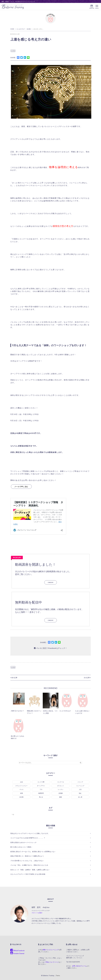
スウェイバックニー (21, 786)
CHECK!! (51, 582)
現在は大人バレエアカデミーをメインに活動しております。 (30, 833)
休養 (21, 793)
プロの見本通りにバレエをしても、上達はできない (27, 861)
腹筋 (61, 797)
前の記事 (14, 678)
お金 (21, 782)
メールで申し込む (21, 487)
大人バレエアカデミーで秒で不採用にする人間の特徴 (28, 874)
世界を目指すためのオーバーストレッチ (23, 842)
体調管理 (41, 793)
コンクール (61, 782)
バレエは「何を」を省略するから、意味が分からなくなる (29, 865)
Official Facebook (17, 951)
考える (41, 797)
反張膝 (61, 793)
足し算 (80, 797)
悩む (80, 793)
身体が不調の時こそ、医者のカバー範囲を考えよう (27, 856)
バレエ (21, 789)
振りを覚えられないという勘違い (21, 847)
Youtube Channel (17, 953)
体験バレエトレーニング (51, 950)
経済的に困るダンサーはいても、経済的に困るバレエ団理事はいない (33, 852)
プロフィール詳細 (37, 913)
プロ (41, 789)
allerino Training (13, 7)
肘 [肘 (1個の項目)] (13, 815)
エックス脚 (41, 782)
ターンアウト (41, 786)
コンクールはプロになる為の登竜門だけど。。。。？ (28, 838)
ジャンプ (80, 782)
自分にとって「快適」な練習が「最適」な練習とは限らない (30, 870)
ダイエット (61, 786)
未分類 (13, 51)
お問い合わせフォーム (79, 966)
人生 (80, 789)
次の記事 (87, 678)
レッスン (61, 789)
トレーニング (80, 786)
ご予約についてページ (51, 962)
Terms (58, 976)
